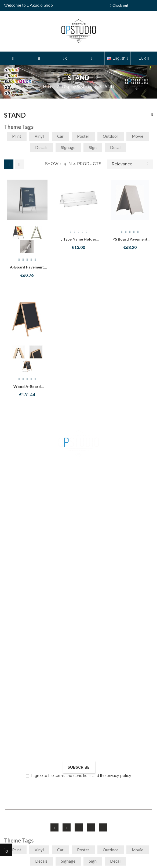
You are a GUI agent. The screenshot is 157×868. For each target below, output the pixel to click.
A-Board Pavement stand (27, 270)
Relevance (130, 164)
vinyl (39, 136)
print (17, 136)
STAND (15, 115)
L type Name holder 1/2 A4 (78, 242)
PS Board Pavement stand (130, 242)
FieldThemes (77, 817)
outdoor (111, 136)
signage (68, 147)
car (60, 136)
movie (138, 136)
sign (93, 147)
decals (41, 147)
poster (83, 136)
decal (115, 147)
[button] (39, 58)
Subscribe (79, 767)
